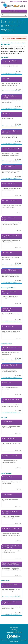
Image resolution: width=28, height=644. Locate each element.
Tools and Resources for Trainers (18, 2)
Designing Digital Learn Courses (14, 633)
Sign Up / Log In (14, 11)
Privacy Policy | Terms (14, 631)
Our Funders (14, 629)
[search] (25, 15)
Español (3, 2)
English (3, 1)
